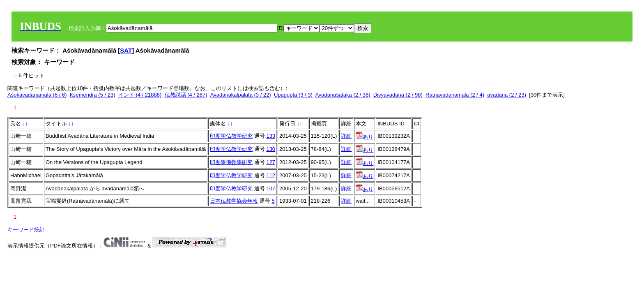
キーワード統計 (26, 230)
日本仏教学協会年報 (234, 201)
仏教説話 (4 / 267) (186, 95)
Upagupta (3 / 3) (293, 95)
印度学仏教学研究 (231, 136)
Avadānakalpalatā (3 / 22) (241, 95)
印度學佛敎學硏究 (231, 162)
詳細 (346, 136)
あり (365, 137)
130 (271, 149)
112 (271, 175)
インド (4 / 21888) (140, 95)
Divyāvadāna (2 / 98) (398, 95)
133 (271, 136)
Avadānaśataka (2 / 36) (343, 95)
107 (271, 188)
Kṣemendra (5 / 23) (93, 95)
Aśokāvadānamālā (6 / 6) (37, 95)
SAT (126, 50)
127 (271, 162)
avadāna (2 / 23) (507, 95)
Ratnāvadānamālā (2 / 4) (455, 95)
